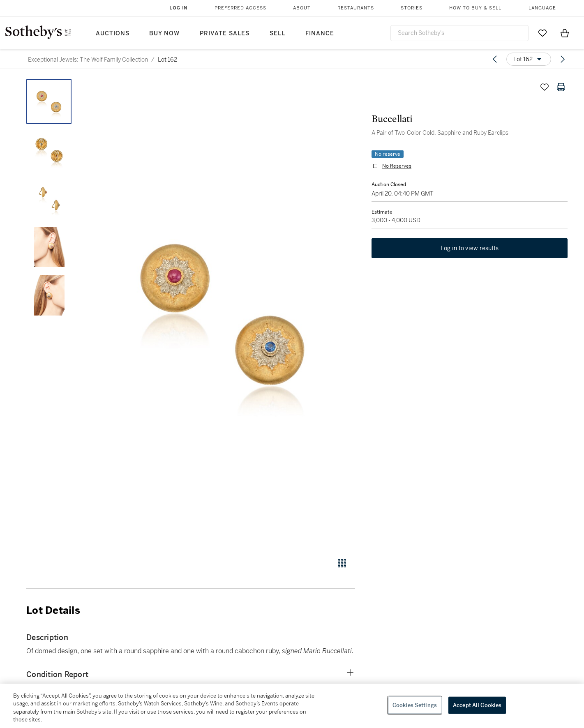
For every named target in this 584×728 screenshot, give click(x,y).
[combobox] (459, 33)
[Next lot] (563, 59)
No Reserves (397, 166)
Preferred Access (240, 8)
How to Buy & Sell (475, 8)
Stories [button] (412, 8)
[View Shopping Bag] (565, 33)
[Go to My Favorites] (542, 33)
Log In (179, 8)
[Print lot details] (561, 87)
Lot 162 (167, 60)
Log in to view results (470, 248)
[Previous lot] (495, 59)
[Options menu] (529, 59)
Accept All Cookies (477, 705)
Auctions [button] (113, 33)
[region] (292, 706)
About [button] (302, 8)
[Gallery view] (342, 563)
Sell (277, 33)
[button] (222, 314)
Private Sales (225, 33)
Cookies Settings (415, 705)
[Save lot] (545, 87)
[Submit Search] (519, 33)
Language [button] (542, 8)
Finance (320, 33)
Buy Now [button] (164, 33)
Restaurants (356, 8)
